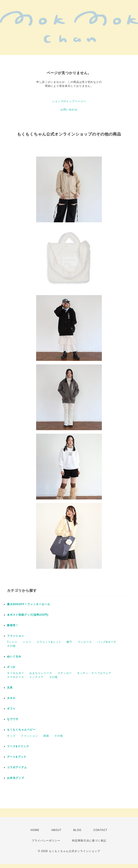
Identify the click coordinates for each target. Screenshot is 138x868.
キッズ (11, 736)
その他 (11, 646)
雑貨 (46, 736)
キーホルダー (16, 673)
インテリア (36, 677)
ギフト (11, 709)
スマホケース (16, 677)
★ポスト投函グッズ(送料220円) (28, 615)
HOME (35, 830)
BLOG (77, 830)
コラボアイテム (17, 767)
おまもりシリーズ (41, 673)
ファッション (16, 636)
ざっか (11, 667)
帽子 (69, 642)
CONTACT (100, 830)
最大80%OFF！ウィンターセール (29, 604)
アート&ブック (17, 757)
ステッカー (65, 673)
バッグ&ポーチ (107, 642)
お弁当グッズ (16, 778)
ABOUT (56, 830)
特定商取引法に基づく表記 (89, 841)
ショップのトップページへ (69, 101)
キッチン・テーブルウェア (94, 673)
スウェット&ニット (49, 642)
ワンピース (85, 642)
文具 (10, 688)
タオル (11, 698)
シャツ (27, 642)
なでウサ (13, 719)
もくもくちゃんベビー (21, 730)
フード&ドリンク (18, 746)
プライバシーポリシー (46, 841)
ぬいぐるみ (14, 656)
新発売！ (13, 625)
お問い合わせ (69, 110)
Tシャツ (12, 642)
